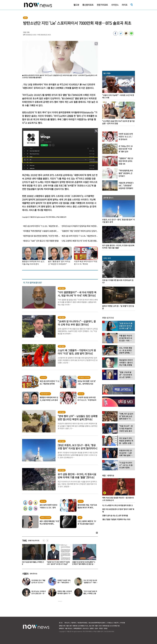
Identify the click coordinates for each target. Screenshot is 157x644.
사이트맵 (122, 623)
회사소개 (67, 623)
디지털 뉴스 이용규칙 (113, 623)
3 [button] (62, 601)
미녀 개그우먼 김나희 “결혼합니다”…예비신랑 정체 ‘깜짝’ (90, 583)
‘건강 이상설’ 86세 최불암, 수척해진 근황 (58, 563)
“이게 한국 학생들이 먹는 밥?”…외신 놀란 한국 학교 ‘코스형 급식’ (33, 563)
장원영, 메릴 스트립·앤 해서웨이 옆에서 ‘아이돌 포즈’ (65, 593)
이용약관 (73, 623)
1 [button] (59, 601)
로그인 (61, 623)
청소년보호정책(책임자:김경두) (97, 623)
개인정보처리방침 (82, 623)
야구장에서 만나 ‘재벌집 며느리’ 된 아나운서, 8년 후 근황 (38, 583)
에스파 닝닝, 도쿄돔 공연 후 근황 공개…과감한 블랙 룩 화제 (39, 593)
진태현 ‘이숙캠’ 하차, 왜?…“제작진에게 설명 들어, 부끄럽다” (64, 583)
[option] (33, 555)
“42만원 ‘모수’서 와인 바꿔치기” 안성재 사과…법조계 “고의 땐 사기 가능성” (83, 563)
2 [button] (60, 601)
